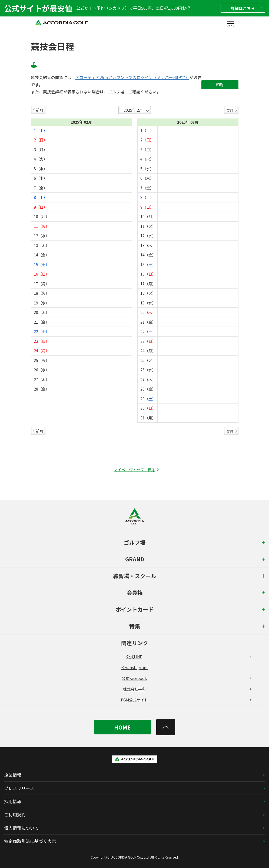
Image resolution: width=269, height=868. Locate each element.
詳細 (246, 8)
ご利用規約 (15, 815)
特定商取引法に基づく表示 (30, 841)
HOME (122, 727)
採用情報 (13, 801)
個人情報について (21, 828)
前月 (39, 110)
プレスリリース (19, 788)
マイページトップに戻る (135, 470)
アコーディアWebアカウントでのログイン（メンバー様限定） (132, 77)
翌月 (230, 110)
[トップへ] (166, 727)
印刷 (220, 85)
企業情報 (13, 775)
